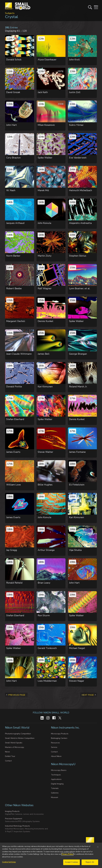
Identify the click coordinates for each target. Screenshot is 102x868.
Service (54, 747)
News (8, 752)
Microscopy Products (60, 734)
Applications (56, 779)
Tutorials (55, 788)
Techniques (56, 775)
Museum (55, 797)
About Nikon (56, 756)
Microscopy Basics (59, 770)
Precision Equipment (14, 819)
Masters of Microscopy (15, 747)
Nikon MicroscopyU (63, 764)
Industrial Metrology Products (17, 826)
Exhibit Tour (10, 756)
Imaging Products (12, 811)
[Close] (98, 849)
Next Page (88, 695)
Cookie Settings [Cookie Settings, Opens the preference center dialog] (9, 864)
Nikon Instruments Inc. (66, 728)
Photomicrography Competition (18, 734)
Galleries (55, 793)
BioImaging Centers (59, 738)
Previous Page (17, 695)
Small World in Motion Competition (20, 738)
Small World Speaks (14, 743)
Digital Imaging (57, 784)
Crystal (12, 17)
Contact (8, 761)
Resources (55, 743)
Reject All (90, 864)
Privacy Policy (67, 856)
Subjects (10, 13)
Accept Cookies (72, 864)
